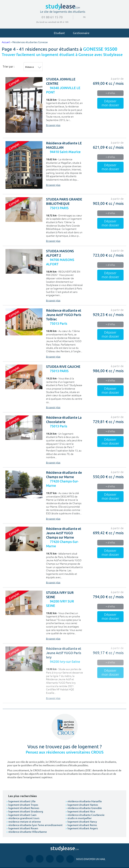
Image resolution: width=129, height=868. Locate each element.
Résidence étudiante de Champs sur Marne (64, 475)
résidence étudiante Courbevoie (85, 815)
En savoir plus (53, 125)
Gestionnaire (80, 33)
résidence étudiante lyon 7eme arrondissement (34, 825)
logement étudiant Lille (21, 801)
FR (83, 17)
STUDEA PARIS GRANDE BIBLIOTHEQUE (64, 201)
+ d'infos (110, 93)
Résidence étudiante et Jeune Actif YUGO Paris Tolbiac (64, 315)
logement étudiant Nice (80, 811)
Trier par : (9, 66)
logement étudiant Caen (21, 815)
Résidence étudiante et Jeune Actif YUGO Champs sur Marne (64, 533)
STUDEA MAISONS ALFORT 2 (60, 253)
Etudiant (58, 33)
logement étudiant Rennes (23, 808)
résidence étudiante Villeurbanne (27, 832)
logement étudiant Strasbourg (25, 811)
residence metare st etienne (24, 821)
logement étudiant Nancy (81, 821)
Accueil (6, 42)
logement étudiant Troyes (22, 805)
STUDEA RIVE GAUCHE (63, 367)
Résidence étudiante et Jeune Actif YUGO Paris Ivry (64, 653)
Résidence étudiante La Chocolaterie (64, 420)
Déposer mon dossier (110, 103)
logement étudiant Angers (82, 828)
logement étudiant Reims (81, 825)
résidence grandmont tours (23, 818)
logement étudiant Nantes (82, 805)
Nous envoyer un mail (86, 859)
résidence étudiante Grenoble (84, 808)
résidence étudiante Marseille (84, 801)
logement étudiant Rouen (22, 828)
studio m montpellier (79, 818)
